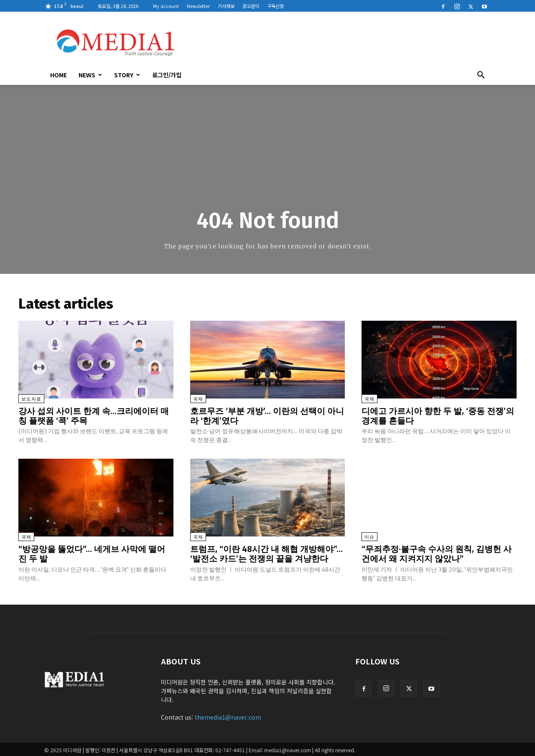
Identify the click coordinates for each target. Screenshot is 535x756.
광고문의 (251, 6)
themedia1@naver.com (228, 715)
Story (127, 75)
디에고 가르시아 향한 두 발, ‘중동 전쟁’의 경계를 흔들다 (438, 416)
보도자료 (31, 399)
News (90, 75)
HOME (59, 75)
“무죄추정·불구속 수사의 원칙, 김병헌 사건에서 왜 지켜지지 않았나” (437, 553)
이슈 (369, 536)
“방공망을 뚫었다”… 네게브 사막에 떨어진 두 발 (92, 553)
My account (166, 6)
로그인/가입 (167, 75)
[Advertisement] (339, 42)
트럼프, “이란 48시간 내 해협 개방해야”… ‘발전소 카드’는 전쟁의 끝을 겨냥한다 (266, 553)
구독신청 (275, 6)
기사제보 (226, 6)
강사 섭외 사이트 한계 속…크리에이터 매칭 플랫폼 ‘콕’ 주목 (94, 416)
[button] (481, 76)
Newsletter (198, 6)
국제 (198, 399)
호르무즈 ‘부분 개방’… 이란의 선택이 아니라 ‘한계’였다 (267, 416)
